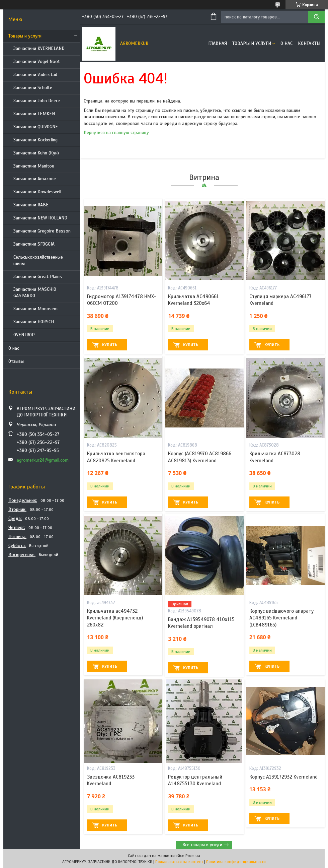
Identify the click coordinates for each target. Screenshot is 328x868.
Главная (218, 43)
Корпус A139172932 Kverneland (283, 777)
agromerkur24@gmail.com (43, 460)
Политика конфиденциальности (236, 862)
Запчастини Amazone (35, 179)
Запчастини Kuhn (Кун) (36, 153)
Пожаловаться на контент (179, 862)
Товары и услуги (25, 36)
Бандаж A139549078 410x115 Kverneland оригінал (201, 623)
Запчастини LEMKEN (34, 114)
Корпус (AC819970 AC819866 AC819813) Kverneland (200, 457)
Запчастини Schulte (33, 88)
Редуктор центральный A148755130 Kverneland (195, 780)
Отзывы (16, 361)
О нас (14, 348)
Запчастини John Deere (37, 101)
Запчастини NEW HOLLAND (40, 218)
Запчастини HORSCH (34, 322)
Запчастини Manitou (34, 166)
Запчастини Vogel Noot (37, 61)
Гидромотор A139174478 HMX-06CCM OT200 (122, 300)
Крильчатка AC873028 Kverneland (275, 457)
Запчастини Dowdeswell (37, 192)
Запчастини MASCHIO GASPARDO (35, 292)
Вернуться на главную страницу (116, 132)
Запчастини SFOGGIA (34, 244)
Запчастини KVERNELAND (39, 48)
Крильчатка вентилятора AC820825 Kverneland (116, 457)
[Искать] (316, 17)
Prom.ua (193, 856)
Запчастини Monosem (35, 309)
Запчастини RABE (31, 205)
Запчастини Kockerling (35, 140)
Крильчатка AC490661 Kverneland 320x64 (193, 300)
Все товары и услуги (202, 845)
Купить (110, 345)
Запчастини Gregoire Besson (42, 231)
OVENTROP (24, 335)
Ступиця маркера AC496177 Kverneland (280, 300)
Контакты (309, 43)
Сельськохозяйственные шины (38, 260)
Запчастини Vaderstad (35, 75)
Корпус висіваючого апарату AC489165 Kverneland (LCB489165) (281, 618)
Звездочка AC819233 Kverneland (111, 780)
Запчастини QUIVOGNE (36, 127)
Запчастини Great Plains (38, 277)
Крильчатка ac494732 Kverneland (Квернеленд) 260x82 (115, 618)
